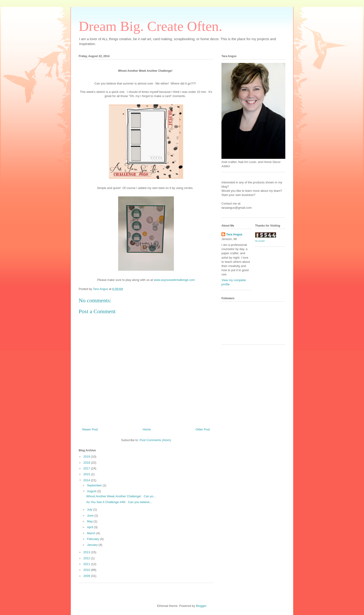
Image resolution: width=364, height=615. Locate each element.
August (92, 491)
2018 (87, 463)
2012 (87, 558)
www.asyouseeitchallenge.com (174, 280)
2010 (87, 570)
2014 (87, 480)
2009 (87, 576)
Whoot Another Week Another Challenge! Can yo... (121, 496)
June (91, 516)
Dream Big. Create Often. (150, 26)
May (90, 521)
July (90, 509)
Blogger (201, 606)
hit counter (260, 241)
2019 (87, 457)
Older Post (203, 429)
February (94, 539)
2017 (87, 468)
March (92, 533)
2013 (87, 552)
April (91, 527)
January (93, 545)
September (95, 485)
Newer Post (90, 429)
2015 (87, 474)
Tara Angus (234, 234)
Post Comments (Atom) (155, 440)
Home (147, 429)
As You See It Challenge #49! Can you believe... (119, 502)
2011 (87, 564)
